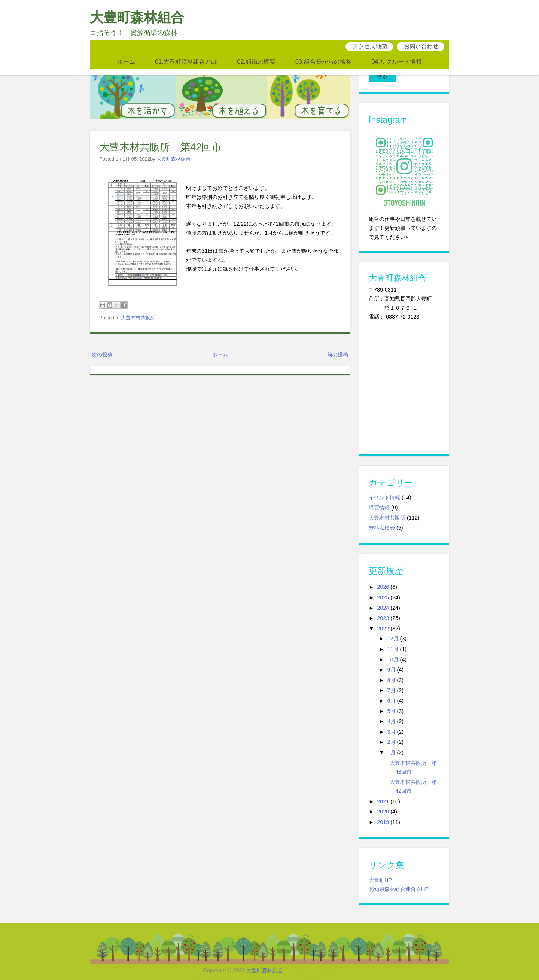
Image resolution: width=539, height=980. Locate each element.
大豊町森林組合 (137, 17)
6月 (392, 688)
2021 (383, 789)
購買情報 (379, 495)
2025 (383, 585)
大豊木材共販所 (138, 318)
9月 (392, 658)
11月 (393, 637)
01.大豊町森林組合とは (186, 61)
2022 (383, 616)
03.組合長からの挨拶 (324, 61)
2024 (383, 596)
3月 (392, 719)
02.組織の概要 (256, 61)
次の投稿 (102, 354)
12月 (393, 627)
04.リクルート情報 (397, 61)
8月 (392, 668)
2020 (383, 800)
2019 (383, 810)
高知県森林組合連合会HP (399, 877)
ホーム (126, 61)
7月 (392, 678)
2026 (383, 575)
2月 (392, 730)
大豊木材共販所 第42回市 (160, 147)
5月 (392, 699)
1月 (392, 740)
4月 (392, 709)
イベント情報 (384, 485)
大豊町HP (380, 868)
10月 (393, 647)
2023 (383, 606)
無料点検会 (382, 515)
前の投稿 (338, 354)
